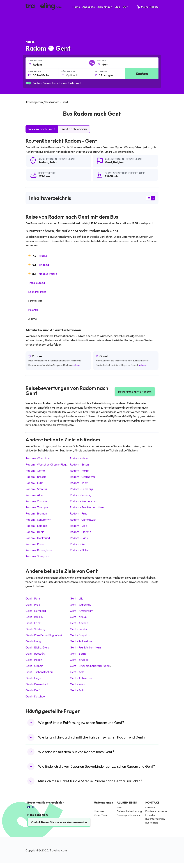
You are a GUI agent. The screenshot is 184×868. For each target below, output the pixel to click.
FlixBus (43, 256)
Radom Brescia (36, 477)
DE (126, 7)
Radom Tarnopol (37, 507)
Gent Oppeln (34, 666)
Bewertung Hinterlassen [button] (135, 392)
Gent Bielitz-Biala (37, 647)
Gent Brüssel (79, 660)
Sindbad (44, 265)
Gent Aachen (79, 623)
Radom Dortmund (38, 538)
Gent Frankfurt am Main (85, 647)
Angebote (89, 7)
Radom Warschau (38, 458)
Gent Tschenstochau (39, 672)
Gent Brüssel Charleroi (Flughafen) (92, 666)
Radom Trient (79, 483)
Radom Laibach (36, 526)
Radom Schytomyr (38, 520)
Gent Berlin (78, 654)
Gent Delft (33, 690)
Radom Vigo (79, 526)
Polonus (33, 310)
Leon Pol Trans (37, 292)
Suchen (142, 74)
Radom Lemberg (81, 489)
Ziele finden (105, 7)
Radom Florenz (80, 532)
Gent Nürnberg (36, 611)
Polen (53, 162)
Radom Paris (79, 538)
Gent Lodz (33, 623)
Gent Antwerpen (81, 678)
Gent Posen (34, 660)
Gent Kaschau (35, 696)
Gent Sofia (78, 690)
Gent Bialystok (80, 635)
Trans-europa (37, 283)
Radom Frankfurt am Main (87, 507)
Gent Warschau (80, 605)
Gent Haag (33, 641)
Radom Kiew (79, 458)
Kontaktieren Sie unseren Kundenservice (59, 822)
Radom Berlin (35, 532)
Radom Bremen (36, 513)
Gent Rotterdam (81, 641)
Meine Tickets (147, 7)
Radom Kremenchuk (83, 501)
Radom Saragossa (38, 556)
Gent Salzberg (35, 629)
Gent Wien (77, 684)
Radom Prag (79, 513)
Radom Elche (79, 550)
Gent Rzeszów (35, 654)
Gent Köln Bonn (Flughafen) (44, 635)
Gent (108, 162)
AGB (119, 807)
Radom (43, 162)
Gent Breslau (34, 617)
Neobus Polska (48, 274)
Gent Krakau (79, 617)
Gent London (79, 629)
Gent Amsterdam (82, 611)
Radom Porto (79, 471)
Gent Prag (33, 605)
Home (76, 7)
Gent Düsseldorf (37, 684)
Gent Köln (77, 672)
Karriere (150, 807)
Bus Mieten (152, 823)
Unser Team (101, 815)
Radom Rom (79, 544)
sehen (76, 365)
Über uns (99, 811)
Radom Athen (35, 495)
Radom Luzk (34, 483)
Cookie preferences (128, 815)
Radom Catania (36, 501)
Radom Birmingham (39, 550)
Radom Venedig (81, 495)
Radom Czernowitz (83, 477)
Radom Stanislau (37, 489)
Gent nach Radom (74, 129)
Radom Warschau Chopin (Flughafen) (50, 464)
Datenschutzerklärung (129, 811)
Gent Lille (77, 598)
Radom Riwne (35, 544)
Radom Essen (79, 464)
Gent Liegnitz (35, 678)
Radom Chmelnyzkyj (83, 520)
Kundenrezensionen (157, 811)
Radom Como (35, 471)
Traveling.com (58, 850)
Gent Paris (33, 598)
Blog (117, 7)
